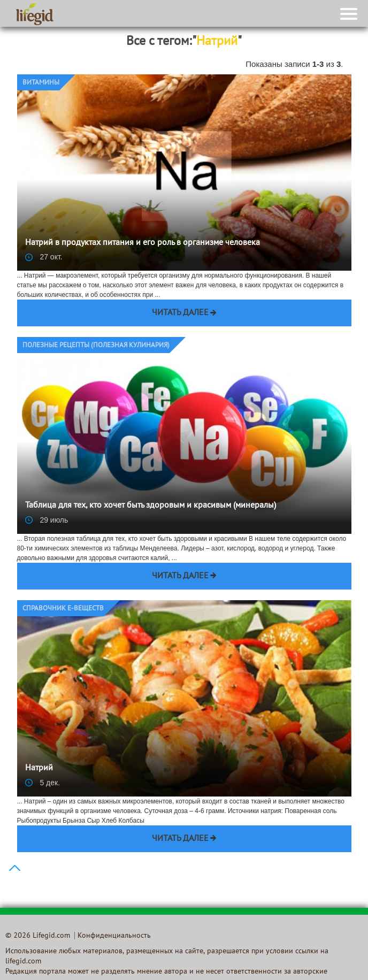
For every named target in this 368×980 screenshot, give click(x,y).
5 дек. (43, 783)
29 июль (47, 520)
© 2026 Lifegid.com (38, 936)
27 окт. (44, 257)
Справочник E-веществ (63, 609)
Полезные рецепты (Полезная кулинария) (96, 346)
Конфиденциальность (114, 936)
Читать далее (180, 313)
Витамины (41, 83)
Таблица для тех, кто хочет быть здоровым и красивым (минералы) (151, 506)
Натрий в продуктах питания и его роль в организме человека (143, 243)
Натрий (39, 768)
